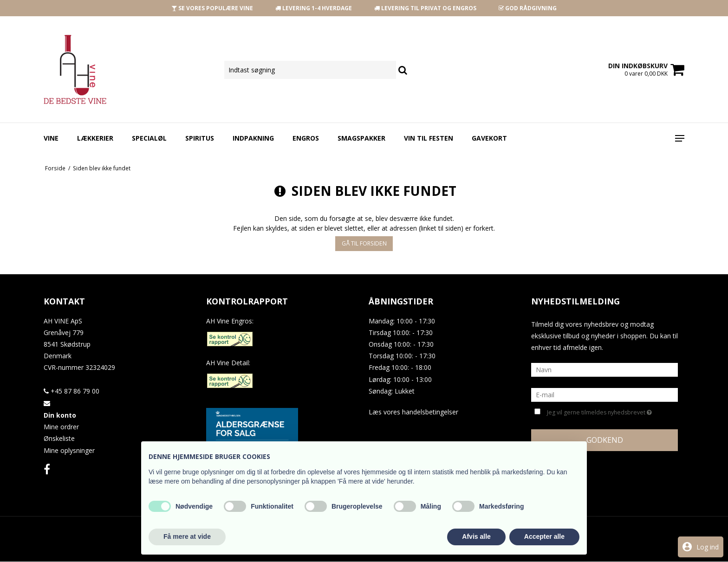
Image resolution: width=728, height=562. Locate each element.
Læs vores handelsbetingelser (413, 412)
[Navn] (604, 369)
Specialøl (149, 138)
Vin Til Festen (429, 138)
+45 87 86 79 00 (71, 391)
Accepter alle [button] (544, 536)
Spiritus (200, 138)
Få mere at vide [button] (187, 536)
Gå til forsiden (364, 243)
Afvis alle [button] (476, 536)
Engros (306, 138)
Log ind (708, 547)
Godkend (605, 440)
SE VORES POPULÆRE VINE (212, 8)
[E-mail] (604, 394)
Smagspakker (361, 138)
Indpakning (253, 138)
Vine (51, 138)
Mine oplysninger (69, 450)
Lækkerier (95, 138)
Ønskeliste (59, 438)
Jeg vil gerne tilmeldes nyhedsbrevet (599, 411)
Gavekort (489, 138)
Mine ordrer (61, 427)
